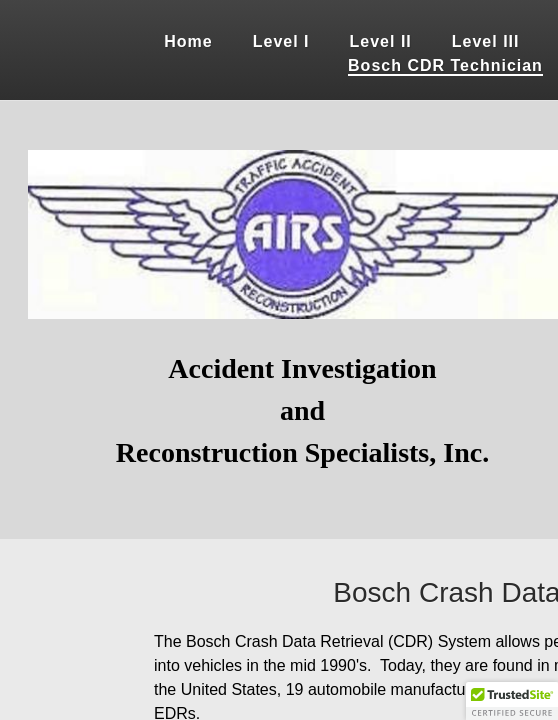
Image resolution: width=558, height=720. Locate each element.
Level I (281, 41)
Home (188, 41)
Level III (486, 41)
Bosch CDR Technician (445, 65)
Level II (381, 41)
